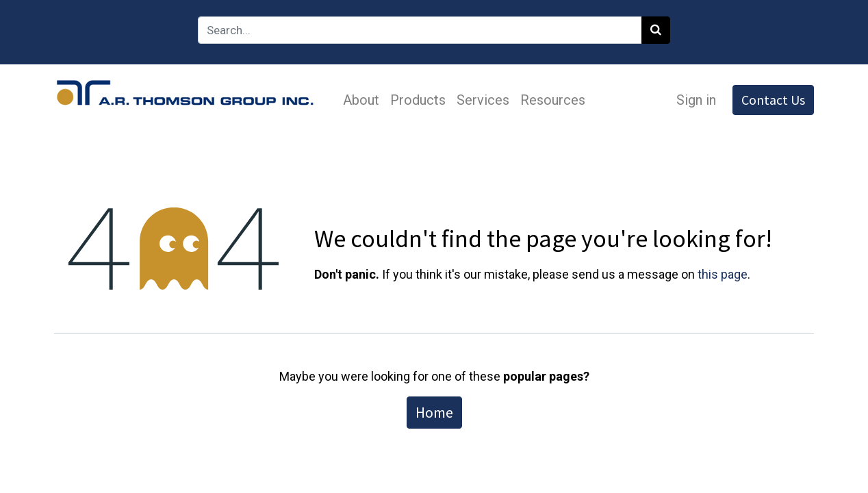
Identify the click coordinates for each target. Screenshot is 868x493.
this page (723, 274)
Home (434, 412)
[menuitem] (361, 100)
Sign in (696, 100)
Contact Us (773, 100)
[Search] (656, 30)
